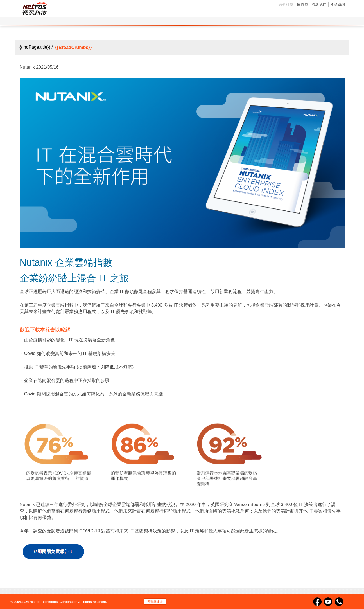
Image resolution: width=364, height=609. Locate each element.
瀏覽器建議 (155, 602)
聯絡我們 (319, 4)
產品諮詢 (338, 4)
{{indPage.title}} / (36, 47)
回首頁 (303, 4)
